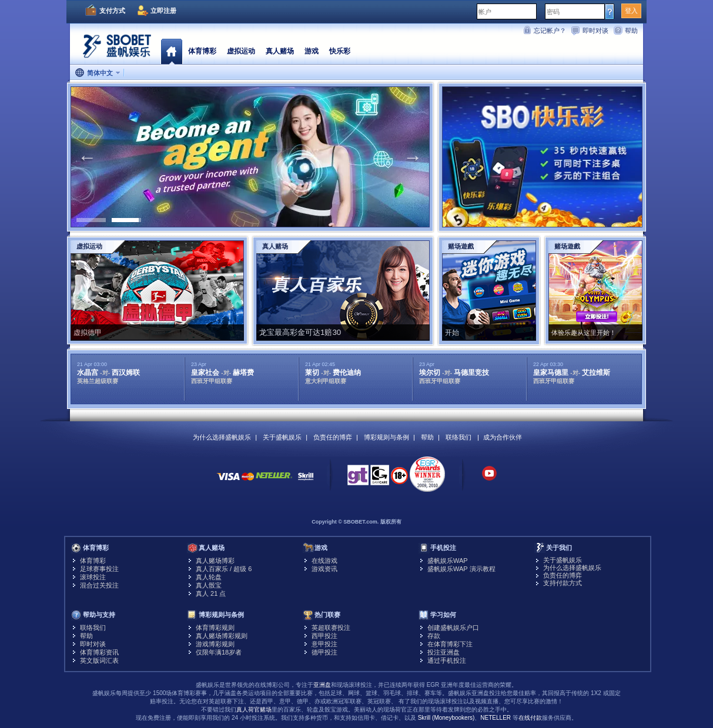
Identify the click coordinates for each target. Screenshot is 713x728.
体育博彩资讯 (99, 652)
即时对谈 (595, 31)
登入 (631, 11)
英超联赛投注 (331, 628)
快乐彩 (340, 51)
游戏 (312, 51)
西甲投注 (324, 636)
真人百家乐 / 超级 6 (224, 569)
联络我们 (458, 437)
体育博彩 (202, 51)
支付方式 (112, 11)
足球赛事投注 (99, 569)
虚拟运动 (241, 51)
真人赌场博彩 (215, 561)
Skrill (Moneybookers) (446, 718)
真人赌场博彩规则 (222, 636)
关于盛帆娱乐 (282, 437)
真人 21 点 (211, 593)
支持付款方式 (563, 583)
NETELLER (496, 718)
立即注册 (163, 11)
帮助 (631, 31)
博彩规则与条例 (386, 437)
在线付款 (530, 718)
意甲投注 (324, 644)
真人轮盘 (209, 577)
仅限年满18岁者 (219, 652)
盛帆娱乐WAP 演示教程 (461, 569)
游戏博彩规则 (215, 644)
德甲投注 (324, 652)
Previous (87, 157)
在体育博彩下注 (450, 644)
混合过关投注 (99, 585)
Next (413, 157)
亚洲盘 (322, 685)
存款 (434, 636)
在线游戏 (324, 561)
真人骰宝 (209, 585)
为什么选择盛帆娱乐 (222, 437)
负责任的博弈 (333, 437)
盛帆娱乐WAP (448, 561)
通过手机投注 (447, 660)
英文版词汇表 (99, 660)
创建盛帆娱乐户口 (453, 628)
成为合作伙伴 (503, 437)
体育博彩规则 (215, 628)
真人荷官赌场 (254, 709)
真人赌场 (280, 51)
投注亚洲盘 (443, 652)
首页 (171, 51)
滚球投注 (93, 577)
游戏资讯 (324, 569)
